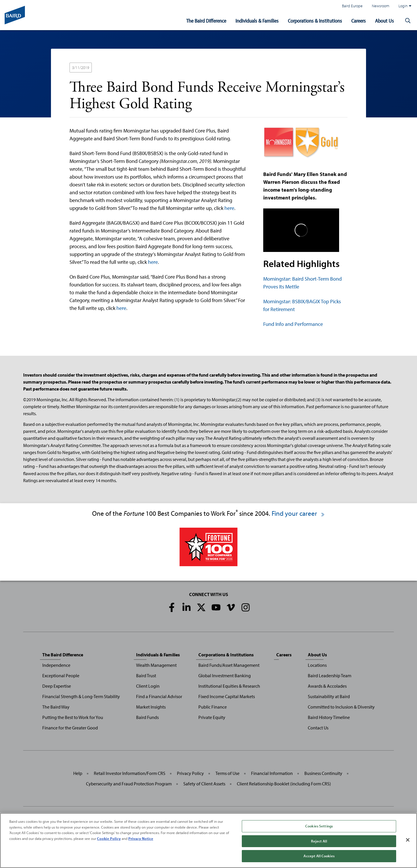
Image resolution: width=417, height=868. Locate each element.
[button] (408, 21)
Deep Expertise (57, 686)
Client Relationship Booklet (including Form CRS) (284, 784)
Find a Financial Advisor (159, 696)
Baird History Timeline (329, 717)
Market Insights (151, 707)
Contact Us (318, 728)
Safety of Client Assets (204, 784)
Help (78, 773)
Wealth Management (156, 665)
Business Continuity (323, 773)
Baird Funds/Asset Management (229, 665)
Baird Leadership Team (330, 675)
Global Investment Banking (225, 675)
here (229, 208)
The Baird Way (56, 707)
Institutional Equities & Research (229, 686)
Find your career (298, 513)
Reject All (319, 841)
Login (405, 6)
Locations (317, 665)
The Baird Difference (206, 21)
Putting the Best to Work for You (73, 717)
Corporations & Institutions (315, 21)
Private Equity (212, 717)
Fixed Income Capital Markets (227, 696)
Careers (359, 21)
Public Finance (213, 707)
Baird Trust (146, 675)
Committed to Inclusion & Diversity (341, 707)
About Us (384, 21)
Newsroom (381, 6)
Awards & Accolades (327, 686)
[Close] (408, 840)
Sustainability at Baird (329, 696)
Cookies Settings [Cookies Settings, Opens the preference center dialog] (319, 826)
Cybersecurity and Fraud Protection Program (129, 784)
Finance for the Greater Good (70, 728)
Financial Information (272, 773)
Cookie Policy (109, 838)
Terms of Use (227, 773)
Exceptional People (61, 675)
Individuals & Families (257, 21)
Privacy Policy (190, 773)
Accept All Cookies (319, 856)
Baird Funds (147, 717)
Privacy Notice (141, 838)
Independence (56, 665)
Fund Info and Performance (293, 324)
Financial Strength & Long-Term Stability (81, 696)
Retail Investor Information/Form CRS (130, 773)
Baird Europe (352, 6)
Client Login (148, 686)
